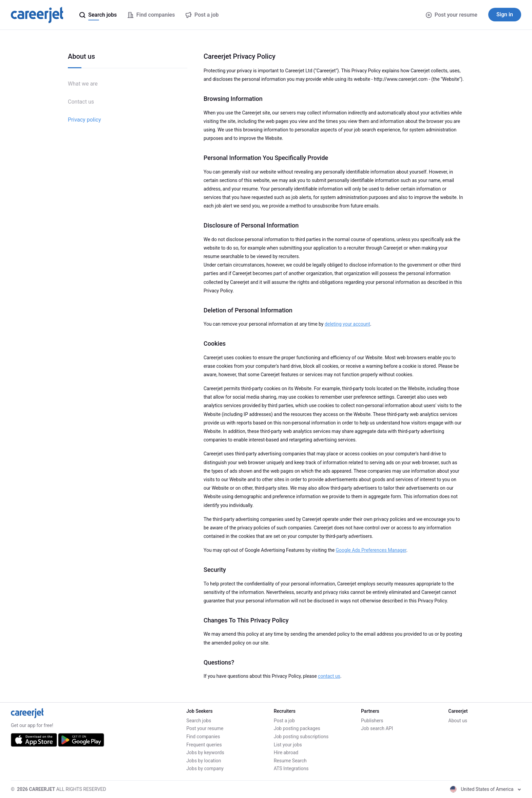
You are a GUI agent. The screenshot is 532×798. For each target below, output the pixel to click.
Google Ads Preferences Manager (371, 550)
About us (458, 721)
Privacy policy (84, 120)
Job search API (377, 728)
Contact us (81, 102)
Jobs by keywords (205, 752)
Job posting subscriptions (301, 737)
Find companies (203, 737)
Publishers (372, 721)
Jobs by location (204, 761)
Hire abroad (286, 752)
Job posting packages (297, 728)
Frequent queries (204, 745)
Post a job (284, 721)
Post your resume (452, 15)
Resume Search (290, 761)
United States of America (486, 789)
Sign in (505, 14)
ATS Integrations (291, 768)
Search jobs (199, 721)
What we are (83, 84)
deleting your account (347, 324)
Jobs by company (205, 768)
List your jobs (288, 745)
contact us (329, 676)
